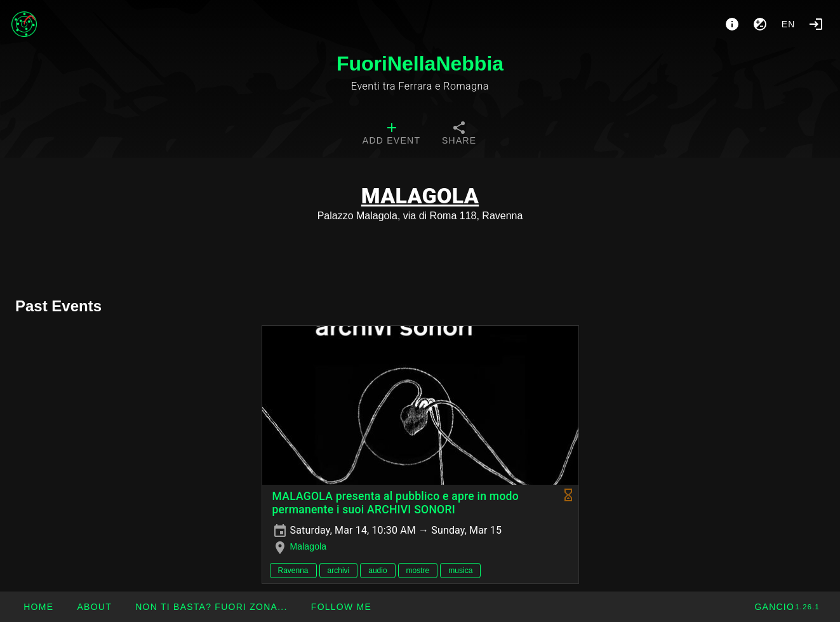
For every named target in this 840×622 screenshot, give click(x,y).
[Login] (816, 24)
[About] (732, 24)
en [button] (789, 24)
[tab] (391, 135)
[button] (211, 607)
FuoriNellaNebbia (420, 64)
